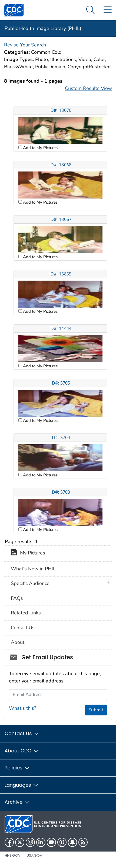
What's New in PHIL (33, 569)
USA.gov (34, 855)
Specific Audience (30, 583)
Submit (96, 710)
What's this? (23, 708)
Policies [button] (17, 768)
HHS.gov (13, 855)
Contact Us (23, 628)
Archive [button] (17, 802)
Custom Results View (88, 88)
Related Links (26, 613)
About (18, 642)
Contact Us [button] (22, 733)
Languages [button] (22, 785)
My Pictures (28, 553)
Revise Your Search (25, 45)
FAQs (17, 598)
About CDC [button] (22, 751)
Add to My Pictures (40, 148)
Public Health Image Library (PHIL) (43, 28)
